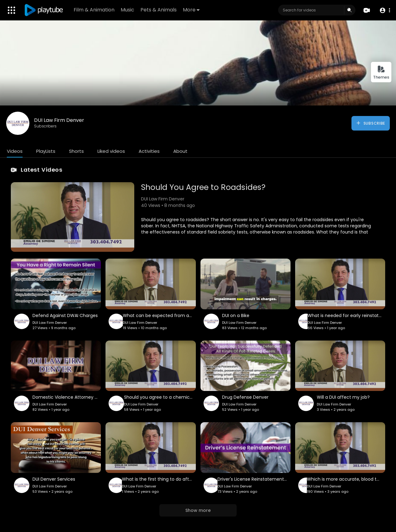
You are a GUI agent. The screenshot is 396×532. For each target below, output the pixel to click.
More (192, 10)
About (180, 151)
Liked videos (111, 151)
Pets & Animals (159, 10)
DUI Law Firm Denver (59, 120)
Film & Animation (94, 10)
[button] (384, 10)
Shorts (76, 151)
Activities (149, 151)
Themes (381, 73)
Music (128, 10)
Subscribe (370, 123)
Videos (15, 151)
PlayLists (46, 151)
